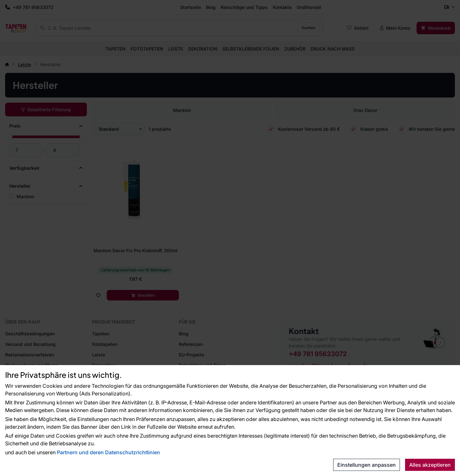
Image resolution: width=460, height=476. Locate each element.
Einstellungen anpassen (367, 465)
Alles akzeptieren (430, 465)
